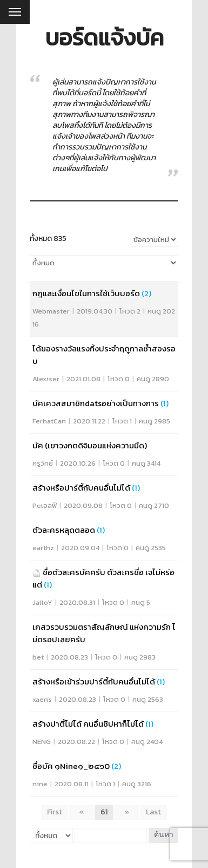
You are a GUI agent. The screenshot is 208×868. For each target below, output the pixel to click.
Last (153, 812)
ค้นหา (164, 835)
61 (104, 812)
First (55, 812)
